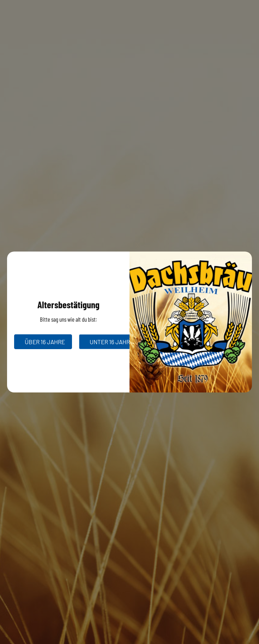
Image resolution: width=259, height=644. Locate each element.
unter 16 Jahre (112, 342)
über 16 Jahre (45, 342)
